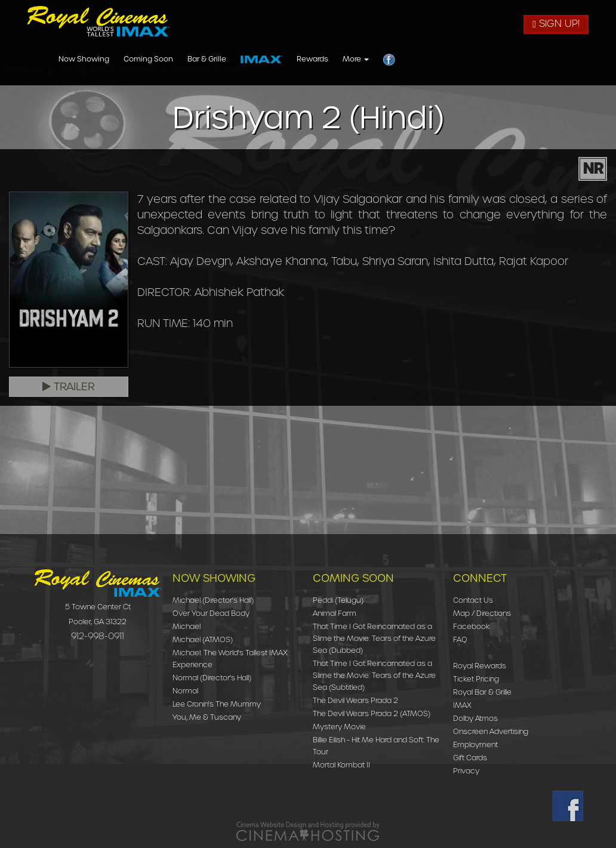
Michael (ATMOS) (203, 639)
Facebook (472, 626)
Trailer (69, 387)
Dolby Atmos (475, 718)
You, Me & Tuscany (207, 717)
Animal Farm (335, 613)
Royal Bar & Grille (482, 692)
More (519, 59)
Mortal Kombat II (341, 765)
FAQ (460, 639)
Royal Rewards (480, 666)
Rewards (475, 59)
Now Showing (247, 59)
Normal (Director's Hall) (212, 678)
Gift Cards (470, 758)
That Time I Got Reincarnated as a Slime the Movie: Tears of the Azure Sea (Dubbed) (374, 638)
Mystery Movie (339, 727)
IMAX (462, 705)
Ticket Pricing (476, 679)
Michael (187, 626)
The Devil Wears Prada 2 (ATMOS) (372, 713)
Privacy (466, 771)
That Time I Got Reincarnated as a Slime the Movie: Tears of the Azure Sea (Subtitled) (374, 675)
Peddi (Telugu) (338, 600)
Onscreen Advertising (491, 731)
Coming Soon (311, 59)
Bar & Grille (370, 59)
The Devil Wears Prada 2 (355, 700)
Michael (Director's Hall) (213, 600)
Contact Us (473, 600)
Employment (475, 744)
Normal (185, 691)
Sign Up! (556, 24)
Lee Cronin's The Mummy (217, 704)
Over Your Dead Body (211, 613)
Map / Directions (482, 613)
